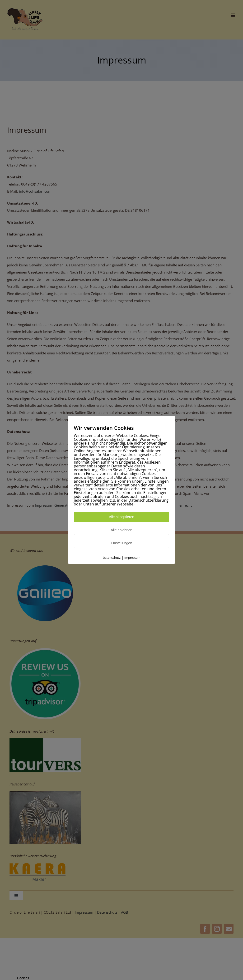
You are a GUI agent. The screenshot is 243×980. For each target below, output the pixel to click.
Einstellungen (121, 543)
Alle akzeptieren (122, 517)
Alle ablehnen (122, 530)
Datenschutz (112, 558)
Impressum (132, 558)
